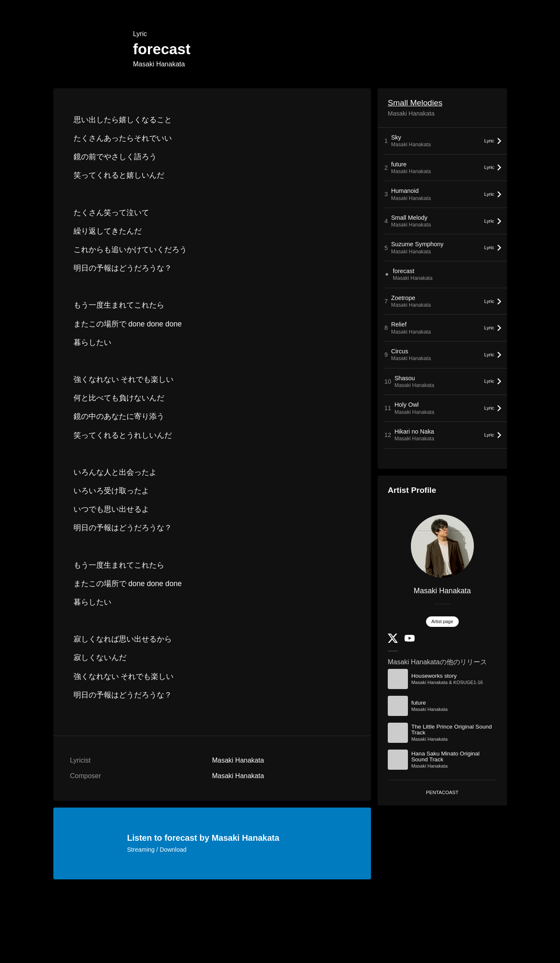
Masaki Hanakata (159, 64)
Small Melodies (415, 103)
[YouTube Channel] (410, 640)
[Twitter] (393, 641)
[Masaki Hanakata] (442, 546)
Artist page (442, 621)
